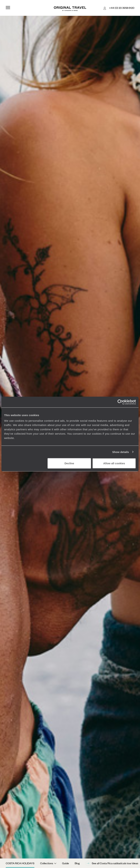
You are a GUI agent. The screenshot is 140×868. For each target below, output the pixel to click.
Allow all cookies (114, 463)
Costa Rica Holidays (20, 863)
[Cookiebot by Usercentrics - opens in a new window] (120, 402)
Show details (121, 452)
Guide (66, 863)
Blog (77, 863)
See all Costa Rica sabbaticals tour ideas (112, 863)
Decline (69, 463)
